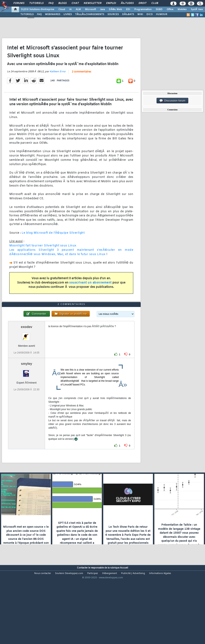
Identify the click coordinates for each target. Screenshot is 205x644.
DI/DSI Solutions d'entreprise (38, 9)
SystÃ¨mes (197, 9)
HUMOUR (162, 14)
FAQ (51, 3)
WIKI (140, 14)
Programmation (143, 9)
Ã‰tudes (127, 3)
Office (170, 9)
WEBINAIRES (53, 14)
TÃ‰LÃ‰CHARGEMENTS (90, 14)
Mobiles (182, 9)
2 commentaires (81, 82)
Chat (75, 3)
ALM (78, 9)
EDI (128, 9)
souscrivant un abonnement (90, 293)
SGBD (159, 9)
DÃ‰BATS (128, 14)
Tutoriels (36, 3)
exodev (27, 358)
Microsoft (90, 9)
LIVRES (68, 14)
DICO (150, 14)
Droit (143, 3)
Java (102, 9)
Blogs (62, 3)
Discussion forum (172, 101)
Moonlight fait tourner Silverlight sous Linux (43, 256)
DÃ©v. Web (115, 9)
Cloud (62, 9)
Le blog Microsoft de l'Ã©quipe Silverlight (53, 243)
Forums (19, 3)
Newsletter (92, 3)
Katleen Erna (58, 82)
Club (155, 3)
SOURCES (113, 14)
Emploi (111, 3)
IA (70, 9)
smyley (27, 395)
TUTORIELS (27, 14)
